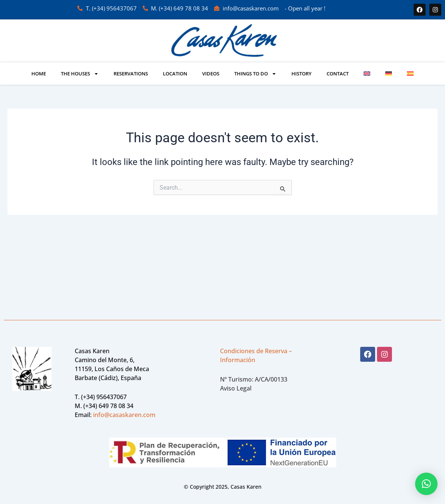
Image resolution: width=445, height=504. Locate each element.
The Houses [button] (80, 74)
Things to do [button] (255, 74)
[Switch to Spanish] (410, 74)
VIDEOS (211, 74)
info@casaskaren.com (124, 415)
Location (175, 74)
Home (39, 74)
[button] (426, 484)
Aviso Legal (236, 388)
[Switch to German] (389, 74)
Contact (338, 74)
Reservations (131, 74)
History (302, 74)
